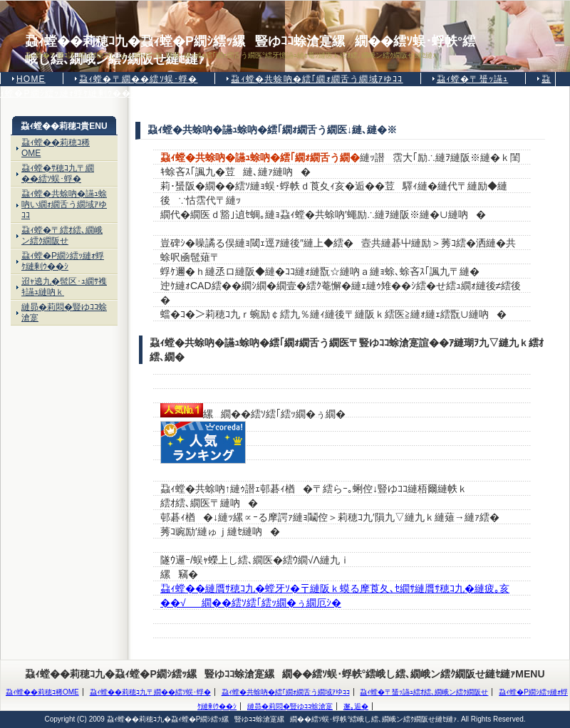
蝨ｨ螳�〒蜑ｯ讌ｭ (473, 79)
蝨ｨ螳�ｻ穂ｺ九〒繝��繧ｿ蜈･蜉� (58, 173)
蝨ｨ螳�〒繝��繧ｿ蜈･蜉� (139, 79)
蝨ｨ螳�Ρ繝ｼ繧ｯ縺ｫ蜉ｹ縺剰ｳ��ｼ (63, 261)
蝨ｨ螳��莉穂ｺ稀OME (56, 148)
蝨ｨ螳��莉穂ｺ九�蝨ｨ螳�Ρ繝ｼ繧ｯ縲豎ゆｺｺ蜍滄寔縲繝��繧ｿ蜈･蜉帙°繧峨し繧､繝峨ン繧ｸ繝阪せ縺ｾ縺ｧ (250, 42)
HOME (31, 79)
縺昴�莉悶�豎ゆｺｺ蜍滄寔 (64, 312)
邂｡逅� (356, 706)
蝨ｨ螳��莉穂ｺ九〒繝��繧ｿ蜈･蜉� (150, 692)
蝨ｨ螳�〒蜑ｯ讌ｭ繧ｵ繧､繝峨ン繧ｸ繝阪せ (424, 692)
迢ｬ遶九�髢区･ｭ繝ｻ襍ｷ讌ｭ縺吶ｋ (64, 287)
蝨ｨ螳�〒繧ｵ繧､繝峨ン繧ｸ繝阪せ (62, 235)
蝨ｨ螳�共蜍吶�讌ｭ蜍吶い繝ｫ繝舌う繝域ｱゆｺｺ (64, 204)
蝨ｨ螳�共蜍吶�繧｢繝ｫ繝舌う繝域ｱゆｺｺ (317, 79)
